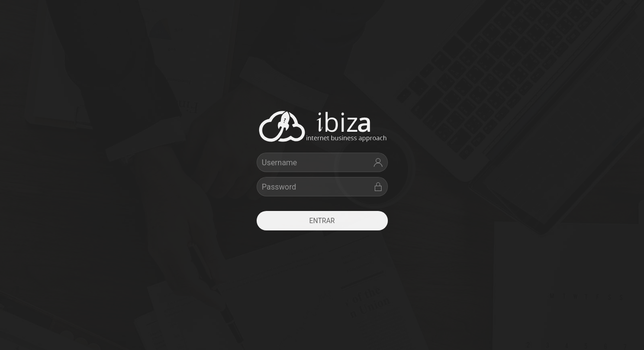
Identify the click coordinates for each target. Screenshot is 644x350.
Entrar (322, 221)
